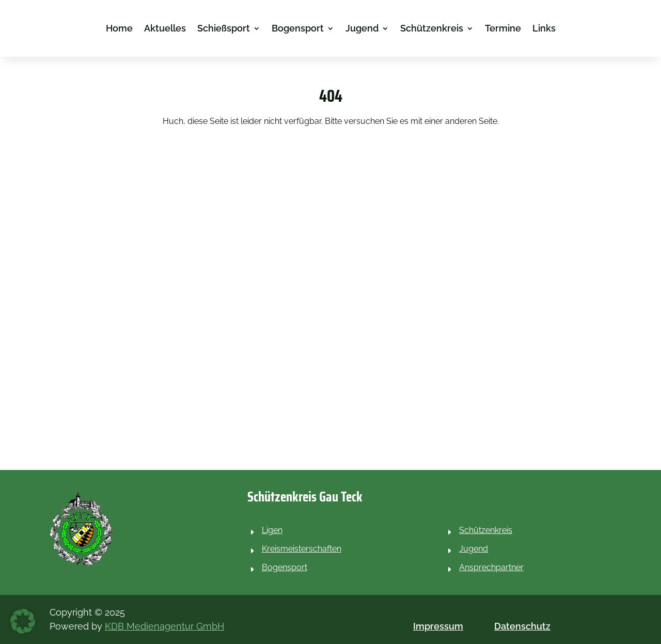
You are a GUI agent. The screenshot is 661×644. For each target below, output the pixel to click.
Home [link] (119, 29)
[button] (23, 621)
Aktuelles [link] (165, 29)
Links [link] (544, 29)
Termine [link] (503, 29)
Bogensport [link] (298, 29)
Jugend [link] (362, 29)
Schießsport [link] (224, 29)
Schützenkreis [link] (432, 29)
